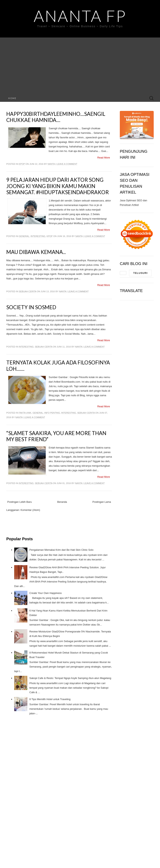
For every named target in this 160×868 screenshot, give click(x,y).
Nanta (51, 164)
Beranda (62, 502)
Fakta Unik (25, 413)
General (24, 236)
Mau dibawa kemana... (36, 252)
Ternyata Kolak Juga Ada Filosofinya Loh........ (58, 366)
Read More (104, 158)
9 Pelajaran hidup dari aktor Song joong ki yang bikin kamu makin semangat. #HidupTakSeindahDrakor (58, 186)
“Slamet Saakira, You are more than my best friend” (56, 436)
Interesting (38, 236)
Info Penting (52, 413)
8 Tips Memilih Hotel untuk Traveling (50, 699)
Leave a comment (67, 164)
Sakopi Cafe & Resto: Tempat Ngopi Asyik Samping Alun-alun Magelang (70, 678)
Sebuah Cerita (27, 291)
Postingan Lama (102, 502)
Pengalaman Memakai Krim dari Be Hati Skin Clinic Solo (61, 550)
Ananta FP (80, 16)
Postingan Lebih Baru (20, 502)
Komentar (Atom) (30, 510)
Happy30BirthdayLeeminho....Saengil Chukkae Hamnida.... (56, 117)
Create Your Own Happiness (46, 593)
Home (12, 98)
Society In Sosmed (31, 307)
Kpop (22, 164)
